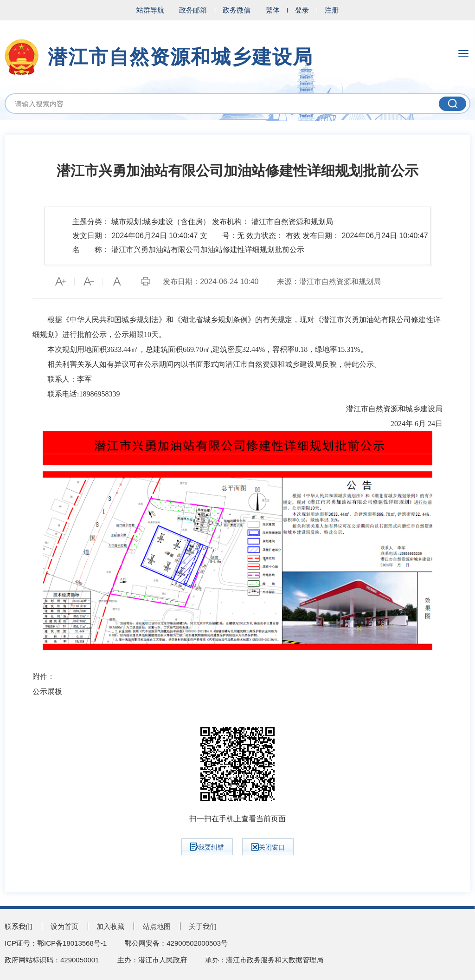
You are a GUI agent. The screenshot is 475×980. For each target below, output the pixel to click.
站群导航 (150, 10)
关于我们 (203, 926)
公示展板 (47, 691)
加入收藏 (110, 926)
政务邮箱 (193, 10)
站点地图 (157, 926)
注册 (332, 10)
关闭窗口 (268, 847)
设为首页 (64, 926)
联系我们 (19, 926)
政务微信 (237, 10)
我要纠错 (207, 847)
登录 (302, 10)
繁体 (273, 10)
